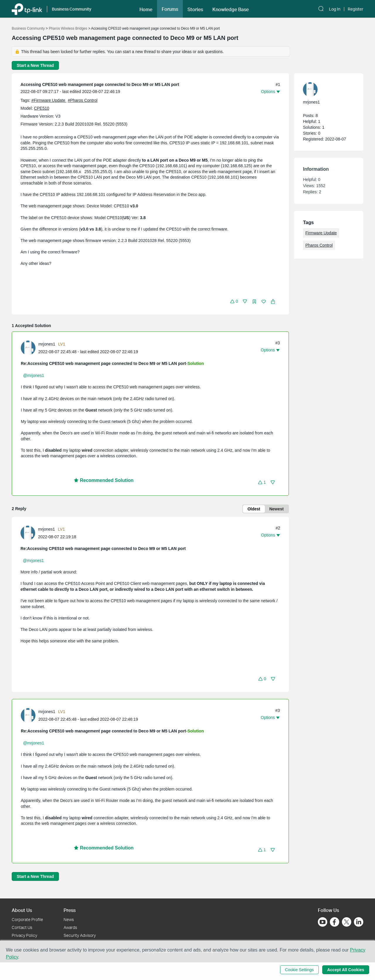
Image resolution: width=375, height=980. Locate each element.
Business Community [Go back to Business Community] (28, 28)
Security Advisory (80, 935)
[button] (322, 9)
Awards (70, 927)
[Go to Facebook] (335, 922)
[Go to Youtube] (323, 922)
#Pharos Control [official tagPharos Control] (82, 100)
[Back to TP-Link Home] (27, 9)
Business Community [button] (72, 9)
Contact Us (22, 927)
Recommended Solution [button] (104, 480)
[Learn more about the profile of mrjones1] (30, 348)
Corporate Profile (27, 919)
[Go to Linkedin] (359, 922)
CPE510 (42, 108)
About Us (22, 910)
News (69, 919)
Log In (335, 9)
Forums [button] (170, 9)
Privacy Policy (24, 935)
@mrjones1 (34, 375)
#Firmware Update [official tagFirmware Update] (49, 100)
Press (70, 910)
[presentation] (28, 348)
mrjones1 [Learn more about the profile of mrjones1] (47, 344)
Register (356, 9)
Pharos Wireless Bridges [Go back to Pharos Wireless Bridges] (68, 28)
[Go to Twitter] (347, 923)
